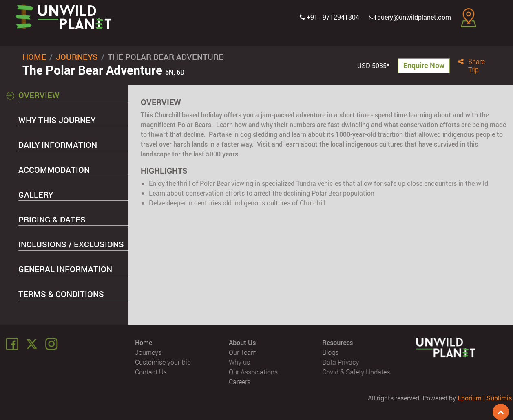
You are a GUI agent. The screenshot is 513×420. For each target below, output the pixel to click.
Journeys (77, 57)
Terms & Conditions (61, 294)
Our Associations (253, 372)
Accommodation (54, 169)
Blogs (331, 352)
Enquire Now (424, 65)
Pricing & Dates (52, 219)
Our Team (243, 352)
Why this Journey (57, 120)
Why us (239, 362)
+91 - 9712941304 (329, 17)
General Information (65, 269)
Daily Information (58, 145)
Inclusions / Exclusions (71, 244)
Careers (240, 382)
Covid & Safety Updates (356, 372)
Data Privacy (341, 362)
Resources (338, 342)
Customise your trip (163, 362)
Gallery (36, 194)
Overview (39, 95)
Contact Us (151, 372)
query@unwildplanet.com (410, 17)
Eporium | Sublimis (485, 398)
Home (34, 57)
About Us (242, 342)
